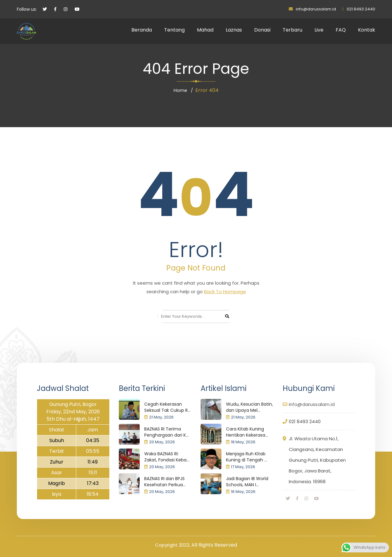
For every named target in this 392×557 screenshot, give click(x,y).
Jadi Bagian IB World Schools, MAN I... (247, 482)
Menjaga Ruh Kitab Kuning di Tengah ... (247, 457)
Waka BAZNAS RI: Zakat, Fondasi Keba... (167, 457)
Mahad (205, 30)
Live (319, 30)
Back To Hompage (225, 292)
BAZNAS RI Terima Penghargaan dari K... (166, 432)
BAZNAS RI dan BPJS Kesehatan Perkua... (165, 482)
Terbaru (292, 30)
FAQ (341, 30)
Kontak (367, 30)
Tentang (174, 30)
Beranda (142, 30)
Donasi (262, 30)
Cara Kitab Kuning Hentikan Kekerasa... (247, 432)
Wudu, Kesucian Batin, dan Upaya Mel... (249, 407)
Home (180, 90)
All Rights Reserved (214, 545)
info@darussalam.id (316, 9)
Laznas (234, 30)
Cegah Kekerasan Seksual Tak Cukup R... (167, 407)
